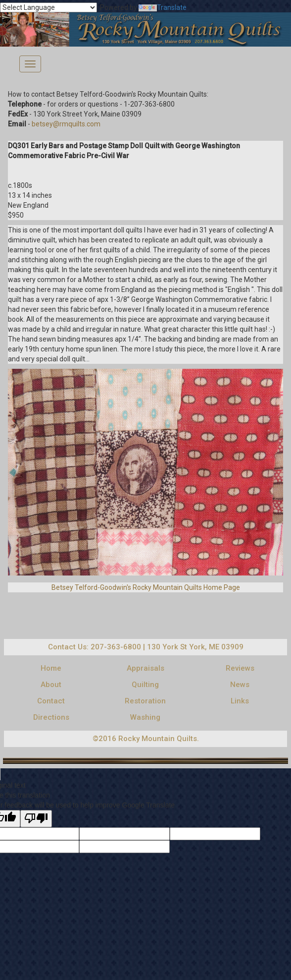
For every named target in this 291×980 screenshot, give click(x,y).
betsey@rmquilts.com (66, 124)
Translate (163, 7)
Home (51, 668)
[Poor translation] (36, 819)
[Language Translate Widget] (48, 7)
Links (240, 701)
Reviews (240, 668)
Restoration (145, 701)
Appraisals (145, 668)
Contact (51, 701)
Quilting (145, 685)
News (240, 685)
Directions (51, 717)
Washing (145, 717)
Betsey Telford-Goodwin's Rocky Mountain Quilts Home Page (146, 587)
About (51, 685)
